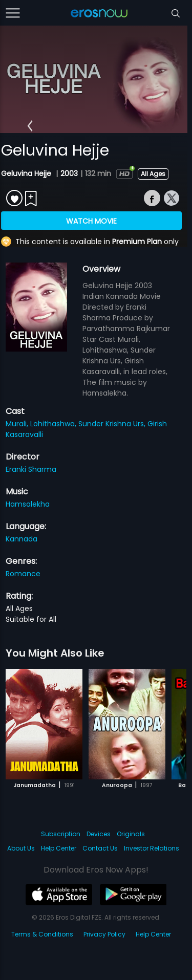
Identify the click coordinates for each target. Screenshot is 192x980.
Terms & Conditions (42, 934)
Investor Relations (152, 848)
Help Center (59, 848)
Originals (131, 834)
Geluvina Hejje (27, 173)
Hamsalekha (28, 504)
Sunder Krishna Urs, (113, 424)
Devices (99, 834)
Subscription (61, 834)
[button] (30, 126)
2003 (69, 173)
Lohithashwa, (54, 424)
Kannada (22, 539)
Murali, (18, 424)
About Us (21, 848)
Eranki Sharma (31, 469)
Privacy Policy (104, 934)
